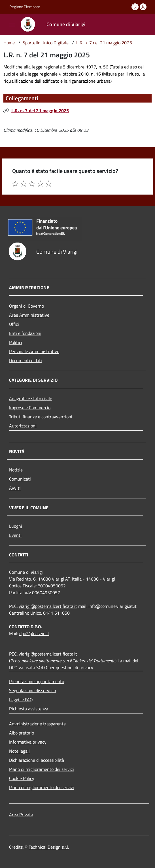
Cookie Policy (22, 778)
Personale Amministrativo (34, 351)
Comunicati (20, 479)
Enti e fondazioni (25, 333)
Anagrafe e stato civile (31, 398)
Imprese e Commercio (30, 408)
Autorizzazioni (23, 426)
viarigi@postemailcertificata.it (48, 606)
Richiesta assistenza (29, 709)
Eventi (15, 535)
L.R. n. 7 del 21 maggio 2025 (40, 110)
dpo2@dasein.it (34, 633)
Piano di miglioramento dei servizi (42, 769)
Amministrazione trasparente (37, 724)
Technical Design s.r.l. (49, 847)
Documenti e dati (26, 360)
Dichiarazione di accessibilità (37, 760)
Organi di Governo (26, 306)
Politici (16, 342)
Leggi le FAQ (21, 700)
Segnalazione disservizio (32, 690)
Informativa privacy (28, 742)
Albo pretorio (22, 733)
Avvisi (15, 488)
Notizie (16, 470)
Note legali (19, 751)
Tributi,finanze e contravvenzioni (41, 417)
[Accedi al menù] (5, 24)
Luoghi (16, 526)
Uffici (14, 324)
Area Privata (21, 815)
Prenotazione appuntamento (37, 681)
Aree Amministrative (29, 315)
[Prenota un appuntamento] (135, 7)
